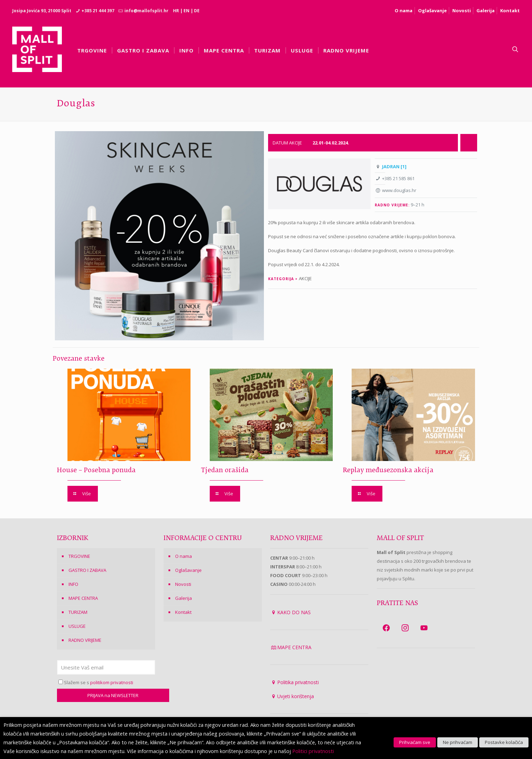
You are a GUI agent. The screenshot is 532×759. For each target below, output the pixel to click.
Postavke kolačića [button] (504, 742)
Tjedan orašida (224, 470)
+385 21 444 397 (98, 11)
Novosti (462, 10)
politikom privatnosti (112, 682)
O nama (404, 10)
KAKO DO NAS (294, 612)
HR (176, 11)
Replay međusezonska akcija (387, 470)
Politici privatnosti (313, 751)
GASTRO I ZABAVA (87, 570)
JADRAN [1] (394, 166)
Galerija (486, 10)
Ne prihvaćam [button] (458, 742)
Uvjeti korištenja (296, 696)
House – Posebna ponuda (96, 470)
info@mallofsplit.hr (146, 11)
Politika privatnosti (298, 682)
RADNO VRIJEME (85, 640)
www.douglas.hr (399, 190)
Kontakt (510, 10)
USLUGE (77, 626)
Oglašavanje (432, 10)
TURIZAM (78, 612)
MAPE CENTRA (83, 598)
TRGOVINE (79, 556)
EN (186, 11)
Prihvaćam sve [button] (415, 742)
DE (197, 11)
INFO (73, 584)
